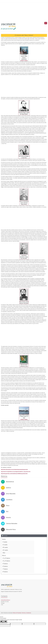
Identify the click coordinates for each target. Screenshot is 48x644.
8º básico (5, 572)
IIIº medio (5, 547)
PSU (7, 512)
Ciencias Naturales (12, 523)
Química (8, 488)
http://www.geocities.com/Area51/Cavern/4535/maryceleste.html (14, 474)
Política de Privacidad (17, 613)
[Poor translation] (5, 622)
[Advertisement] (24, 12)
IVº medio (5, 550)
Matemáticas (10, 482)
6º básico (5, 566)
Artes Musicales (11, 494)
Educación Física (11, 529)
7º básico (5, 569)
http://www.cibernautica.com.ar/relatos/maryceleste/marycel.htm (14, 469)
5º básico (5, 564)
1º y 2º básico (6, 558)
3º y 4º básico (6, 561)
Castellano (9, 500)
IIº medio (5, 545)
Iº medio (5, 542)
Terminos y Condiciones (26, 613)
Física (8, 506)
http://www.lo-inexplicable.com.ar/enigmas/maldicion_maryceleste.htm (16, 472)
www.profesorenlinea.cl (6, 600)
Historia (8, 517)
